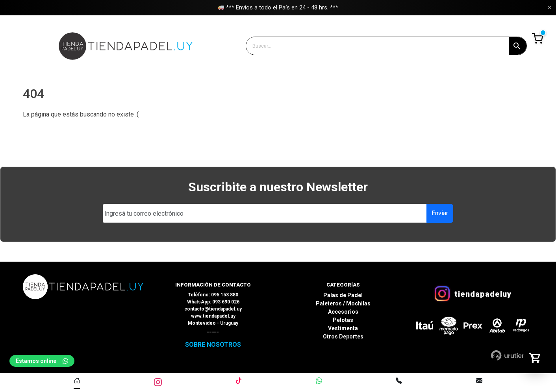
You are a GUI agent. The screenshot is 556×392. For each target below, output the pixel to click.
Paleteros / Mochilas (343, 303)
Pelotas (343, 320)
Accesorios (343, 312)
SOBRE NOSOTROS (213, 345)
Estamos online (42, 361)
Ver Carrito (537, 38)
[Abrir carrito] (535, 358)
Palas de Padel (343, 295)
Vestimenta (343, 328)
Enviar (440, 213)
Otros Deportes (343, 337)
